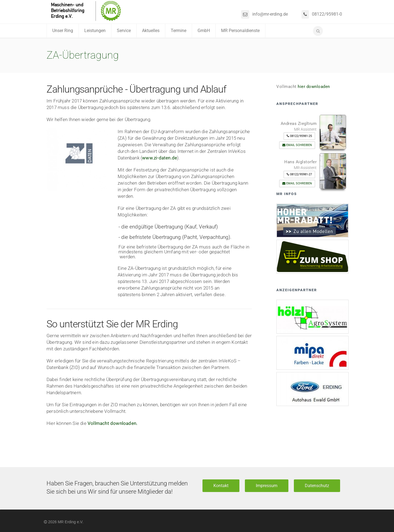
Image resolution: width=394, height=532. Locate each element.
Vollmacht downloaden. (112, 423)
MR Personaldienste (240, 31)
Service (124, 31)
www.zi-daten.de (160, 158)
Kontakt (221, 486)
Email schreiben (297, 145)
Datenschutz (317, 486)
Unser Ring (63, 31)
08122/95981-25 (299, 136)
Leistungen (95, 31)
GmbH (204, 31)
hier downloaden (314, 87)
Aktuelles (151, 31)
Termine (179, 31)
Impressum (267, 486)
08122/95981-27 (299, 174)
